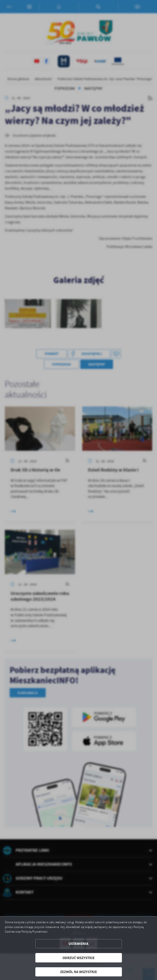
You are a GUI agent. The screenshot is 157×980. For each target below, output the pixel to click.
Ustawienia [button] (78, 944)
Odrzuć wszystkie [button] (78, 958)
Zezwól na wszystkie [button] (78, 972)
